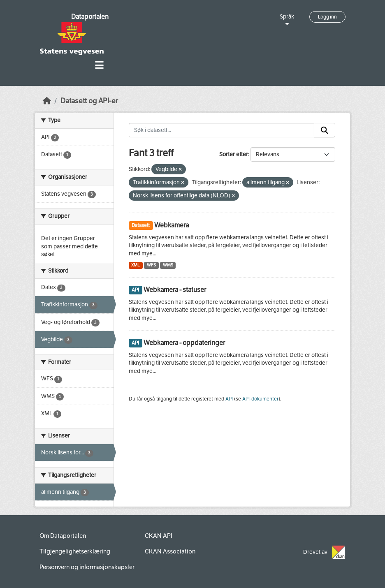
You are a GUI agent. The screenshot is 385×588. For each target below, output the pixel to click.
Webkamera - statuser (175, 290)
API (229, 399)
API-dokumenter (260, 399)
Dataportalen (90, 17)
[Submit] (325, 130)
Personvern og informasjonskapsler (87, 567)
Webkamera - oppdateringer (184, 343)
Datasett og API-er (89, 101)
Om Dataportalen (63, 536)
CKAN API (159, 536)
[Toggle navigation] (99, 65)
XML (136, 265)
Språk (287, 17)
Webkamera (172, 225)
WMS (168, 265)
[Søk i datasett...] (222, 130)
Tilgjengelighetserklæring (75, 551)
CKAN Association (170, 551)
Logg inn (327, 17)
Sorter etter (234, 154)
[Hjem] (47, 101)
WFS (151, 265)
